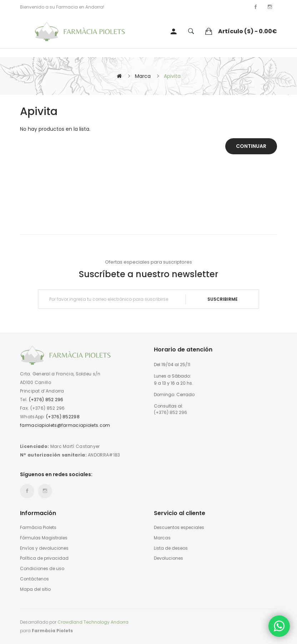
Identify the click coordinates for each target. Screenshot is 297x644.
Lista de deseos (171, 548)
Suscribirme (223, 299)
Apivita (172, 76)
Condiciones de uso (42, 569)
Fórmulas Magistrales (44, 538)
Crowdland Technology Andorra (93, 622)
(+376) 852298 (63, 417)
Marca (143, 76)
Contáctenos (34, 579)
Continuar (251, 146)
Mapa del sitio (35, 589)
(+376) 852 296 (46, 400)
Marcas (162, 538)
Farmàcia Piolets (38, 528)
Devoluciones (168, 558)
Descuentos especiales (179, 528)
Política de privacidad (44, 558)
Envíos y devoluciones (44, 548)
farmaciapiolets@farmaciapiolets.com (65, 425)
